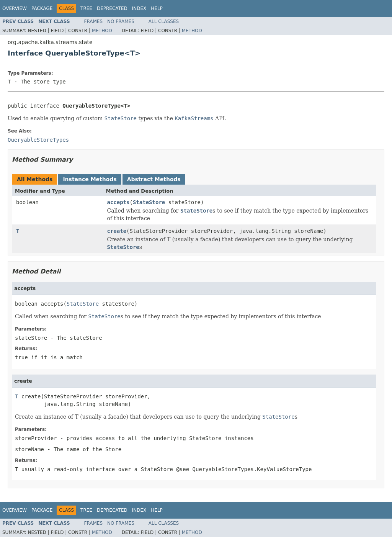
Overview (15, 8)
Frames (94, 21)
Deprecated (112, 8)
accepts (118, 202)
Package (42, 8)
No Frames (121, 21)
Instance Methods (90, 179)
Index (139, 8)
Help (157, 8)
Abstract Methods (154, 179)
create (117, 231)
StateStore (149, 202)
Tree (86, 8)
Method (102, 31)
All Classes (164, 21)
